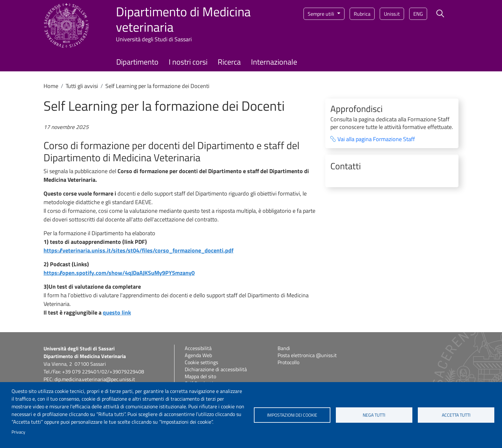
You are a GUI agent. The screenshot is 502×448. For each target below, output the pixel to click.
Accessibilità (198, 348)
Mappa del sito (200, 376)
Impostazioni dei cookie (292, 415)
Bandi (284, 348)
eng (418, 14)
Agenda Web (198, 355)
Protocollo (288, 362)
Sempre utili (322, 14)
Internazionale (274, 62)
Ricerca (229, 62)
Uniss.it (392, 14)
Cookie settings (201, 362)
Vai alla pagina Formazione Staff (376, 139)
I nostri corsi (188, 62)
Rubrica (362, 14)
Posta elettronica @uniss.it (307, 355)
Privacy (18, 432)
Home (51, 86)
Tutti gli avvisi (82, 86)
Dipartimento (137, 62)
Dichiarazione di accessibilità (216, 369)
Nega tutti (374, 415)
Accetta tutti (456, 415)
